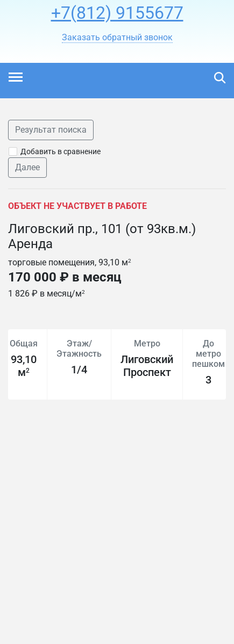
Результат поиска (51, 130)
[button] (117, 38)
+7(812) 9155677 (117, 13)
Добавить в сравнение (61, 151)
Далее (27, 167)
